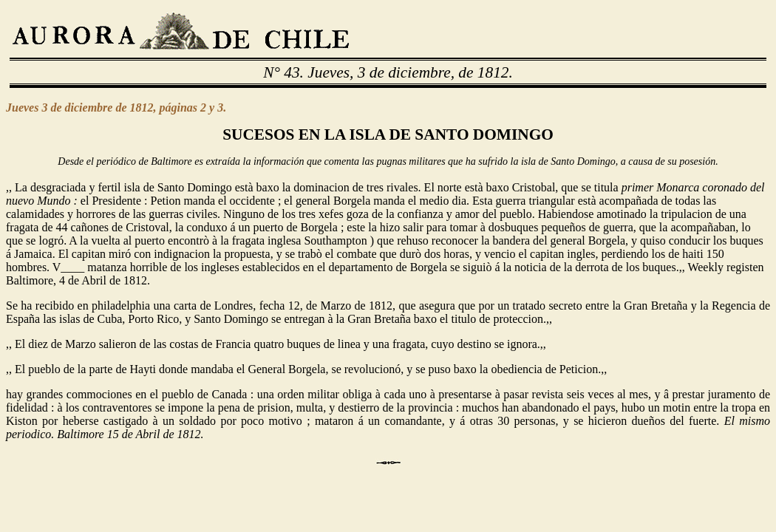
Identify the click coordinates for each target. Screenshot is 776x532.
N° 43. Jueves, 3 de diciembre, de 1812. (388, 72)
